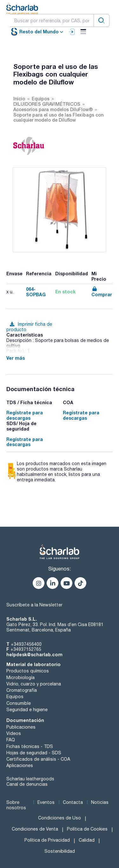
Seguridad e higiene (27, 710)
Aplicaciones (20, 765)
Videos (14, 733)
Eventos (46, 802)
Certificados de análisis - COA (38, 759)
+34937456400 (26, 644)
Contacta (73, 802)
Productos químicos (28, 671)
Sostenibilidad (60, 851)
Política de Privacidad (47, 840)
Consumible (19, 703)
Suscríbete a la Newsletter (34, 605)
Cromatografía (22, 690)
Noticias (100, 802)
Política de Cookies (87, 829)
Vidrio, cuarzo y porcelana (34, 684)
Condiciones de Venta (35, 829)
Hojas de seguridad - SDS (34, 753)
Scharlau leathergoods (30, 779)
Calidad (87, 840)
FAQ (11, 740)
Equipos (15, 697)
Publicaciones (21, 727)
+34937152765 (26, 649)
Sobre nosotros (16, 805)
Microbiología (20, 678)
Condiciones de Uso (60, 818)
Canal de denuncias (27, 784)
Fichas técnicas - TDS (30, 746)
